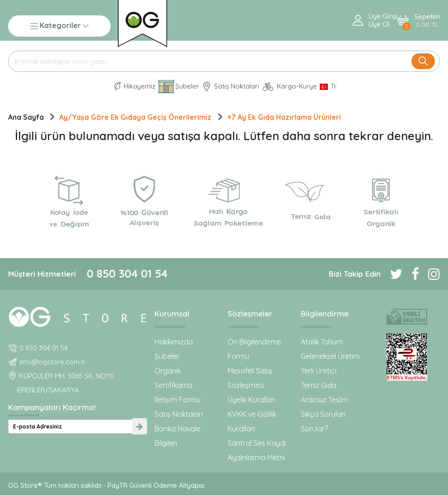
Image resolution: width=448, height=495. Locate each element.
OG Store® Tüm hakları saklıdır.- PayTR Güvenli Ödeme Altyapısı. (107, 485)
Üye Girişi (383, 16)
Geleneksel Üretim (330, 356)
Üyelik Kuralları (252, 400)
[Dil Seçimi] (328, 86)
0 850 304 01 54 (127, 273)
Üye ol (379, 24)
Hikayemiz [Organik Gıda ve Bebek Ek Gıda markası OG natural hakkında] (135, 87)
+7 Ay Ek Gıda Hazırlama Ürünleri (284, 117)
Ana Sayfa (26, 117)
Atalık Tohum (322, 342)
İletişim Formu (177, 400)
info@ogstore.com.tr (53, 362)
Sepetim (427, 21)
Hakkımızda (174, 342)
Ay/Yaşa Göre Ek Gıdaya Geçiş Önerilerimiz (135, 117)
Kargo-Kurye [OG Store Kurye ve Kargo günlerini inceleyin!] (289, 87)
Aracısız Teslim (324, 400)
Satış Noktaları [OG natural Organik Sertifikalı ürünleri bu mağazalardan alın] (231, 87)
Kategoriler (59, 26)
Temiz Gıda (319, 385)
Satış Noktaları (179, 414)
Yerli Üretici (319, 371)
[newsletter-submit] (140, 427)
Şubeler (167, 356)
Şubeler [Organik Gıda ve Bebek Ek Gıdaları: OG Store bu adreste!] (179, 87)
